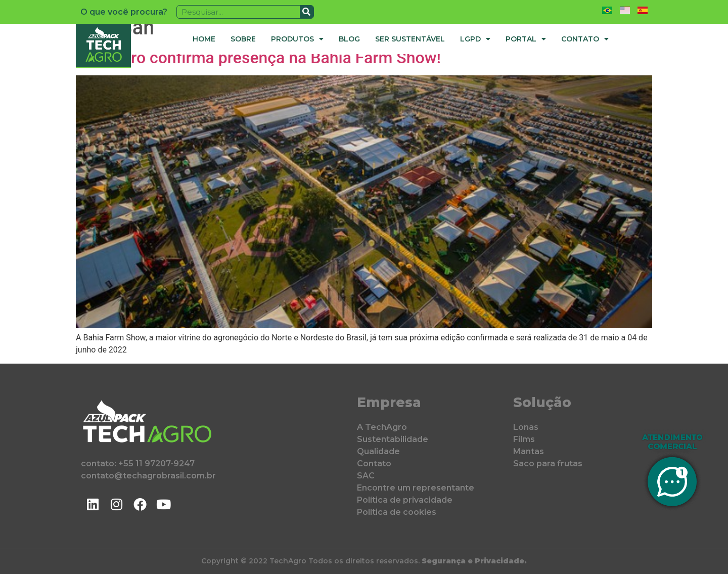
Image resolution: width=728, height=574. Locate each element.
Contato (585, 39)
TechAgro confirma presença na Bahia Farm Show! (258, 58)
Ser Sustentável (410, 39)
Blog (349, 39)
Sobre (243, 39)
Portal (526, 39)
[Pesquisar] (307, 12)
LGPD (475, 39)
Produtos (297, 39)
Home (204, 39)
